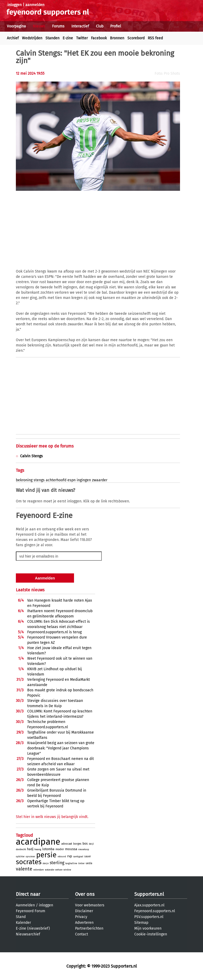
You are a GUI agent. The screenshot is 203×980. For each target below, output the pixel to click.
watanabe (50, 870)
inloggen (15, 5)
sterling (57, 863)
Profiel (116, 26)
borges (77, 844)
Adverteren (84, 923)
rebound (62, 857)
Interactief (80, 26)
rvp (70, 856)
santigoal (78, 857)
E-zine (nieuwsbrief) (33, 928)
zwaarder (100, 480)
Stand (21, 917)
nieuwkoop (84, 850)
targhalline (71, 863)
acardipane (38, 842)
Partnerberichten (89, 928)
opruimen (30, 857)
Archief (13, 38)
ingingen (84, 480)
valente (24, 869)
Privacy (81, 917)
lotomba (48, 849)
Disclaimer (84, 911)
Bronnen (117, 38)
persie (46, 855)
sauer (88, 857)
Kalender (23, 923)
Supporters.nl (149, 894)
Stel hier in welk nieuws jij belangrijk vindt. (52, 817)
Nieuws (39, 26)
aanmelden (35, 5)
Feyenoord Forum (31, 911)
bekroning (24, 480)
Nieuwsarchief (28, 934)
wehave (59, 870)
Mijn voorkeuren (148, 928)
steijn (46, 863)
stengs (39, 480)
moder (60, 849)
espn (71, 480)
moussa (71, 849)
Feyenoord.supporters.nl (155, 911)
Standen (52, 38)
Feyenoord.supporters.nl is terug (54, 632)
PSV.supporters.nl (149, 917)
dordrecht (21, 849)
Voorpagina (16, 26)
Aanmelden (25, 905)
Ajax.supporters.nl (149, 905)
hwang (38, 849)
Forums (58, 26)
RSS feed (155, 38)
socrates (29, 862)
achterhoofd (56, 480)
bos (85, 844)
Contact (82, 934)
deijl (91, 844)
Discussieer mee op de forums (45, 446)
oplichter (20, 857)
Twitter (82, 38)
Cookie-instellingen (151, 934)
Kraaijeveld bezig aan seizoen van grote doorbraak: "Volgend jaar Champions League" (61, 748)
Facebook (99, 38)
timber (81, 864)
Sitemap (141, 923)
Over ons (85, 894)
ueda (89, 863)
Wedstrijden (32, 38)
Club (100, 26)
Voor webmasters (90, 905)
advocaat (67, 844)
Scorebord (136, 38)
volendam (39, 870)
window (67, 870)
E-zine (68, 38)
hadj (30, 849)
